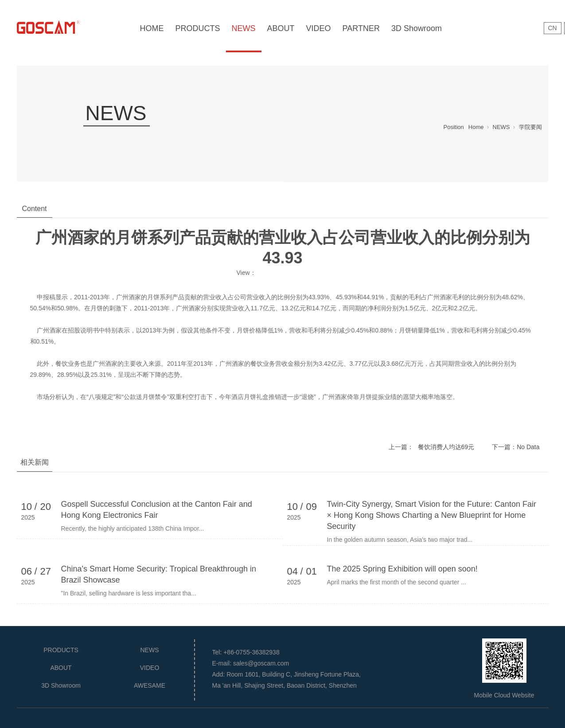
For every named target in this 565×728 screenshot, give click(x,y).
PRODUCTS (198, 28)
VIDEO (319, 28)
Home (476, 127)
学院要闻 (530, 127)
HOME (152, 28)
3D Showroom (417, 28)
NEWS (244, 28)
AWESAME (150, 685)
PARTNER (361, 28)
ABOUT (281, 28)
